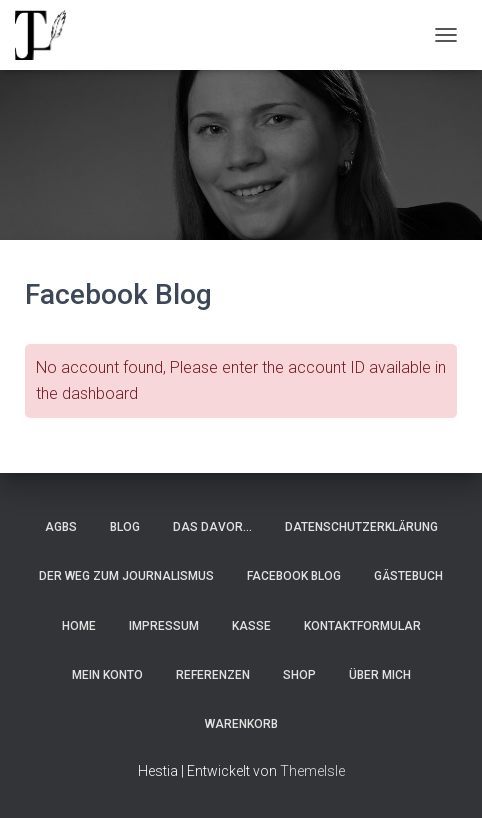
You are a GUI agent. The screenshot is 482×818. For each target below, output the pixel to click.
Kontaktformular (362, 626)
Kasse (251, 626)
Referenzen (213, 675)
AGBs (61, 527)
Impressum (164, 626)
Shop (299, 675)
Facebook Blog (294, 576)
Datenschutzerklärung (361, 527)
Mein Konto (107, 675)
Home (79, 626)
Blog (125, 527)
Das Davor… (212, 527)
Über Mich (380, 675)
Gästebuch (408, 576)
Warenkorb (241, 724)
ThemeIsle (312, 771)
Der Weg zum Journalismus (126, 576)
